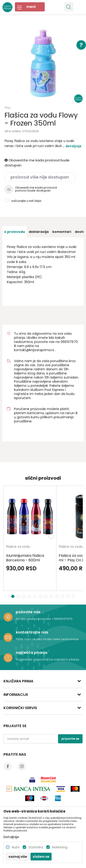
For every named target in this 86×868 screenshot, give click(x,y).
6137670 (71, 342)
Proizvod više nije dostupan (40, 177)
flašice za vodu (18, 547)
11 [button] (68, 596)
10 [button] (63, 596)
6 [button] (41, 596)
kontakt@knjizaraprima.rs (34, 350)
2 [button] (19, 596)
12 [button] (74, 596)
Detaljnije (73, 146)
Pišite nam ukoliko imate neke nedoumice (47, 639)
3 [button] (24, 596)
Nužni (16, 847)
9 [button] (57, 596)
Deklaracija (39, 232)
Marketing (60, 847)
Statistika (36, 847)
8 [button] (52, 596)
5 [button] (35, 596)
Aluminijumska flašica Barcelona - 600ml (25, 558)
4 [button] (30, 596)
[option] (43, 63)
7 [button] (46, 596)
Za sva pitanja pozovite (34, 619)
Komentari (62, 232)
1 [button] (13, 596)
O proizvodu (15, 232)
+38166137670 (62, 619)
